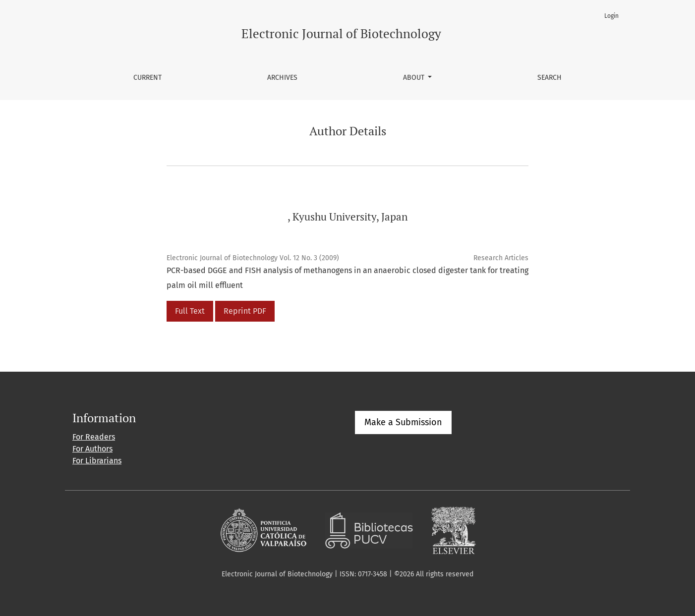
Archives (282, 78)
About (415, 78)
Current (147, 78)
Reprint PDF (245, 311)
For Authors (92, 449)
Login (611, 16)
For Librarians (97, 461)
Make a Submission (403, 422)
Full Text (190, 311)
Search (550, 78)
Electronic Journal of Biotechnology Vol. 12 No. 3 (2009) (253, 258)
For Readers (94, 437)
